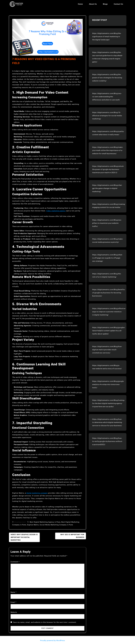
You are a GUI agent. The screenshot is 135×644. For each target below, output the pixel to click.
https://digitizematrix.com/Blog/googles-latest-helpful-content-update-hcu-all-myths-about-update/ (109, 331)
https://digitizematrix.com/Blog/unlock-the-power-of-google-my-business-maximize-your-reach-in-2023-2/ (108, 169)
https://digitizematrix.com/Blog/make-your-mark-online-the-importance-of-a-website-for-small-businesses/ (108, 150)
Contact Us (118, 4)
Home (80, 4)
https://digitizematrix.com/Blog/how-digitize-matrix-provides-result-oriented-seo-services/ (107, 350)
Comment (15, 562)
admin (16, 68)
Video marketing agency (56, 211)
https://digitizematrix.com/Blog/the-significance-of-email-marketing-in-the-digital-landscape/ (107, 37)
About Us (93, 4)
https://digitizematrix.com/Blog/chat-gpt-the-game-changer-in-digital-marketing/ (107, 188)
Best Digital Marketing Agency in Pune (45, 522)
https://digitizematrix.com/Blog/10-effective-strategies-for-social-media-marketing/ (107, 116)
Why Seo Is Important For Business (72, 536)
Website (14, 612)
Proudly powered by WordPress (53, 641)
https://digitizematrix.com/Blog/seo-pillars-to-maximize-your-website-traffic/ (107, 223)
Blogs (105, 4)
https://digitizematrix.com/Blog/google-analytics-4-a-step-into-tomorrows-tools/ (108, 384)
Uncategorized (20, 522)
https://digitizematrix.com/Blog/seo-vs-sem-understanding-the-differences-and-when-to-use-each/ (107, 97)
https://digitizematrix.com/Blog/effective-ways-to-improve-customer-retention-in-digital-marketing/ (109, 312)
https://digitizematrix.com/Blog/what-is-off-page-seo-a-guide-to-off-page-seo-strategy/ (107, 258)
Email (13, 602)
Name (13, 592)
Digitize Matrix (33, 525)
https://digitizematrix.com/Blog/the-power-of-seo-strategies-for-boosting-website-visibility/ (107, 78)
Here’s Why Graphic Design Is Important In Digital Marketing (24, 537)
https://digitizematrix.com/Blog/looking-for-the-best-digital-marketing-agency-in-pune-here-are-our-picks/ (109, 403)
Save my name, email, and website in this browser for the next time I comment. (45, 622)
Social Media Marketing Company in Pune (56, 525)
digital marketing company (37, 493)
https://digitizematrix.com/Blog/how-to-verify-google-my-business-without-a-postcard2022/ (107, 441)
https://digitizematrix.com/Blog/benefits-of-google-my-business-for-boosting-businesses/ (109, 293)
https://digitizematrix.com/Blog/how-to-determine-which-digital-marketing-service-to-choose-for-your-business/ (107, 422)
